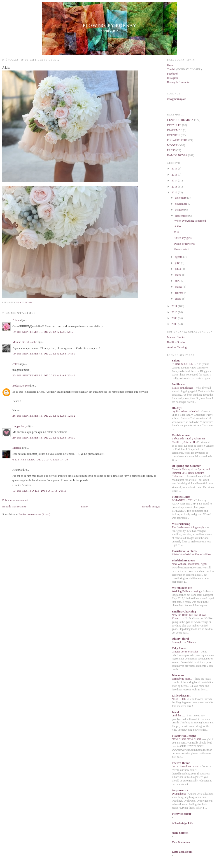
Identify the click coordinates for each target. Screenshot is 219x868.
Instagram (173, 78)
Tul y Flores (179, 648)
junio (178, 269)
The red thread (181, 763)
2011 (175, 306)
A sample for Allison (183, 642)
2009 (175, 318)
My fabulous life (182, 588)
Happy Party (20, 426)
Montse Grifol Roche (25, 342)
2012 (175, 192)
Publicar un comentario (16, 500)
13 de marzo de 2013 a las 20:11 (40, 491)
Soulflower (178, 384)
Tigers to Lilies (181, 497)
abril (178, 281)
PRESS (171, 150)
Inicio (84, 507)
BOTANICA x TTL (183, 500)
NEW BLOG (179, 699)
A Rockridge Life (182, 823)
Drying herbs (179, 794)
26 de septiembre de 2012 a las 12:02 (44, 416)
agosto (179, 257)
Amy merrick (180, 790)
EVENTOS (174, 135)
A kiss (6, 68)
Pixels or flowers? (185, 244)
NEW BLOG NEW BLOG (187, 739)
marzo (179, 287)
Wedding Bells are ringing (186, 591)
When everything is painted (190, 221)
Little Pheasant (181, 696)
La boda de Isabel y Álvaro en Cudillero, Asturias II (188, 440)
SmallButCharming (184, 612)
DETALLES (174, 125)
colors (16, 364)
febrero (179, 293)
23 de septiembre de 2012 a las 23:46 (44, 375)
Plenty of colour (182, 814)
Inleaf (175, 712)
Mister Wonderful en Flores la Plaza (192, 554)
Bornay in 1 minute (178, 82)
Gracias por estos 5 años (185, 652)
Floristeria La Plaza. (184, 551)
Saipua (176, 361)
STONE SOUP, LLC (183, 364)
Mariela (17, 448)
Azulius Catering (177, 347)
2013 (175, 187)
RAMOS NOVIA (25, 302)
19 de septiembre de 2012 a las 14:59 (44, 354)
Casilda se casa (181, 435)
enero (178, 299)
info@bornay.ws (177, 99)
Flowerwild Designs (184, 736)
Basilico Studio (176, 342)
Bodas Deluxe (21, 386)
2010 (175, 312)
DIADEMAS (175, 130)
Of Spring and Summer (186, 466)
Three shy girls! (183, 238)
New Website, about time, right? (190, 564)
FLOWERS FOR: (177, 140)
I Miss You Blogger (183, 388)
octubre (180, 210)
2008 (175, 324)
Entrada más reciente (14, 507)
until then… (179, 716)
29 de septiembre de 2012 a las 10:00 (44, 438)
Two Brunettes (181, 842)
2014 (175, 181)
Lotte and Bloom (182, 852)
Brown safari (182, 249)
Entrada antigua (151, 507)
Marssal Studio (176, 337)
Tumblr (172, 69)
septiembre (182, 216)
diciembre (181, 198)
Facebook (173, 74)
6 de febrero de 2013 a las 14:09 (40, 460)
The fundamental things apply (189, 527)
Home (171, 65)
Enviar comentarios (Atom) (34, 514)
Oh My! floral (180, 639)
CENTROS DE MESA (180, 120)
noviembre (182, 204)
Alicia (16, 320)
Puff (177, 232)
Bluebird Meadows (183, 561)
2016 (175, 169)
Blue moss (178, 675)
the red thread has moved (186, 766)
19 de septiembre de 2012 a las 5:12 (43, 332)
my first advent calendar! (186, 411)
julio (178, 263)
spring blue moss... (182, 679)
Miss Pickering (181, 524)
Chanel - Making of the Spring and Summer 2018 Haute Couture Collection (191, 473)
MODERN (173, 145)
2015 (175, 175)
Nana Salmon (180, 833)
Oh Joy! (177, 408)
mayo (178, 275)
